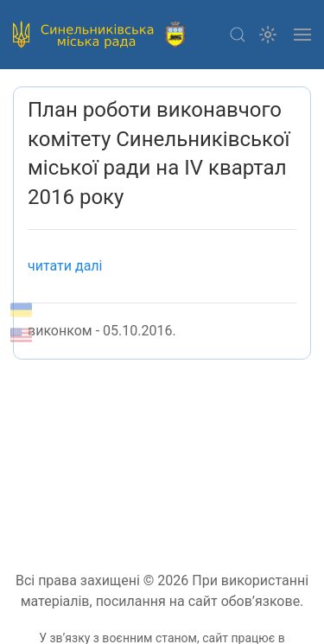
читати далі (65, 266)
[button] (238, 35)
